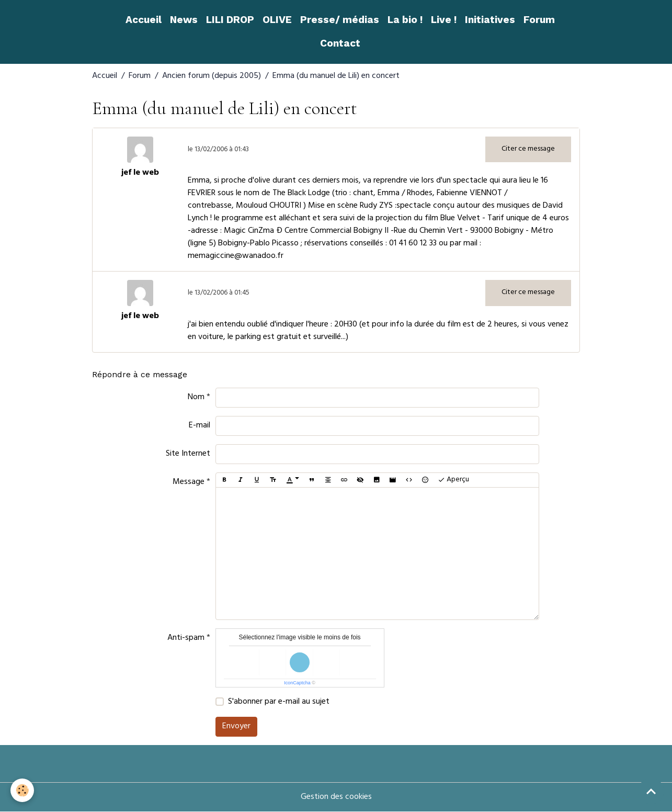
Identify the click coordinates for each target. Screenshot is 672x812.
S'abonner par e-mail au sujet (279, 702)
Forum (539, 20)
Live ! (444, 20)
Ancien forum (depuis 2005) (212, 76)
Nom (196, 398)
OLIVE (277, 20)
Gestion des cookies (336, 797)
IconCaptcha (297, 683)
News (184, 20)
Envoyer (236, 727)
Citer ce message (528, 149)
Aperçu (453, 480)
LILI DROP (230, 20)
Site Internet (188, 454)
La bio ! (405, 20)
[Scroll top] (651, 791)
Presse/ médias (340, 20)
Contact (340, 43)
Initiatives (490, 20)
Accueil (144, 20)
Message (189, 482)
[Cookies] (22, 790)
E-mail (200, 426)
